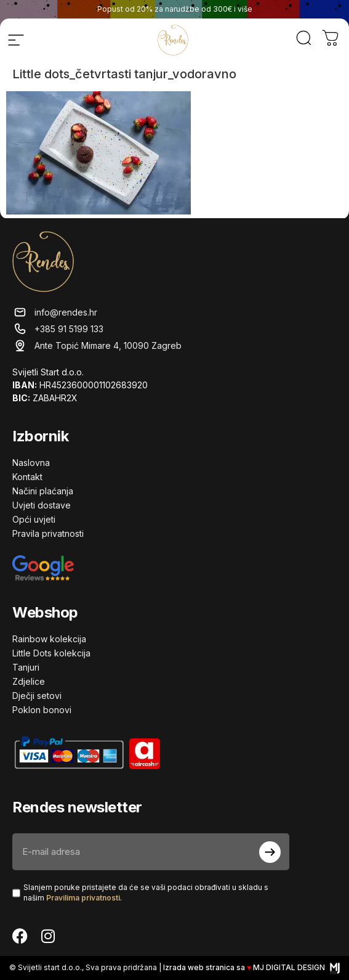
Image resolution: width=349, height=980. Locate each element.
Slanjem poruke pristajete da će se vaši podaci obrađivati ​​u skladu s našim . (146, 892)
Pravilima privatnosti (83, 898)
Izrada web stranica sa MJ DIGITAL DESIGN (251, 967)
